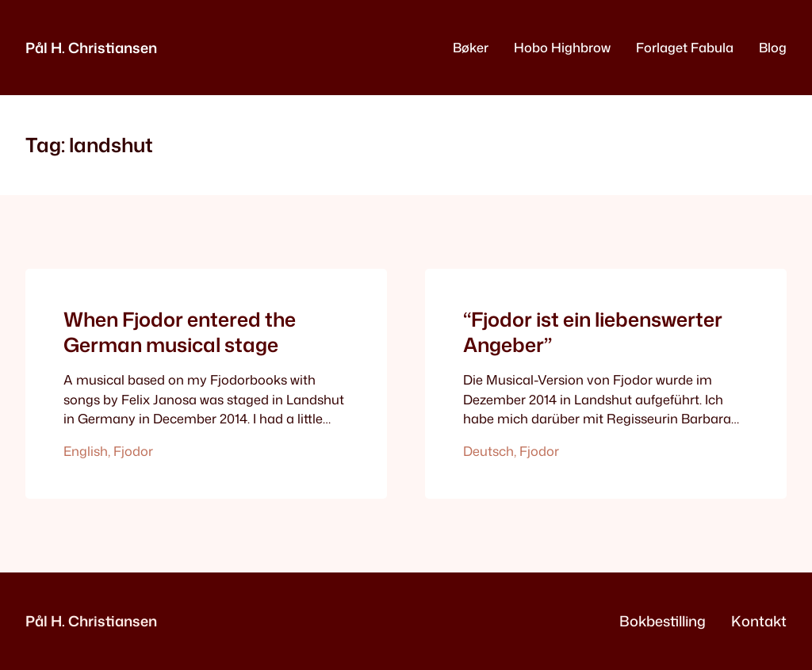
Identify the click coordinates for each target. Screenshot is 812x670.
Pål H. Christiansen (91, 48)
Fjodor (133, 451)
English (86, 451)
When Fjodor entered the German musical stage (180, 333)
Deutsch (488, 451)
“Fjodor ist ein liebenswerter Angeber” (593, 333)
